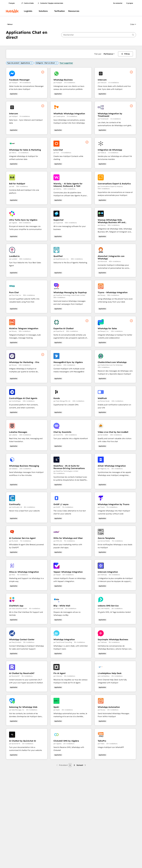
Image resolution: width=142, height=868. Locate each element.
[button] (133, 24)
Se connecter (118, 3)
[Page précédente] (62, 765)
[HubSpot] (12, 11)
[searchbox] (99, 35)
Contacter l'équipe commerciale (50, 3)
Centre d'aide (28, 3)
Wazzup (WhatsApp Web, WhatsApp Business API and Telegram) (111, 221)
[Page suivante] (81, 765)
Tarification (60, 11)
